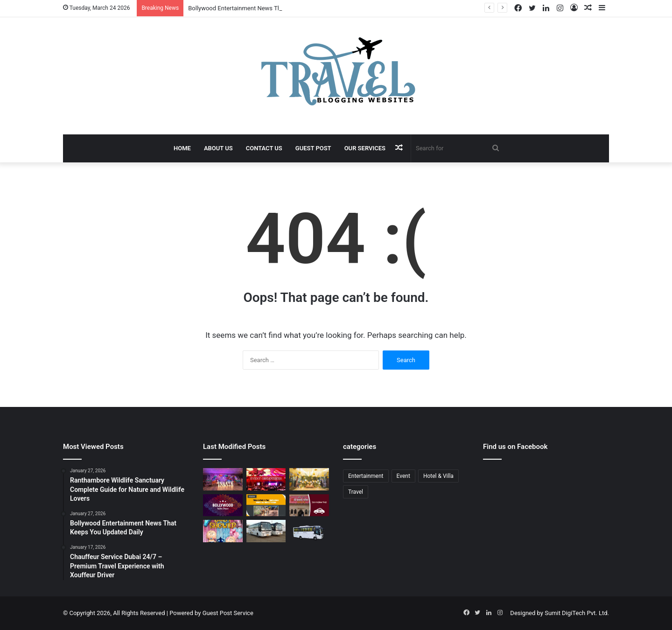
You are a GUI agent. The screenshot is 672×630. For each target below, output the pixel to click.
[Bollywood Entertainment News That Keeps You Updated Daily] (223, 505)
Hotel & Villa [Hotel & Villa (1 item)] (438, 476)
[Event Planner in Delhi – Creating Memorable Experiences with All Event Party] (223, 479)
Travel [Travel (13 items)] (356, 492)
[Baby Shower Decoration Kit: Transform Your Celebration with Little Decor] (223, 531)
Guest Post (313, 148)
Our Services (365, 148)
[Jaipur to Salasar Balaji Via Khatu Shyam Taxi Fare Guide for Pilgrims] (309, 505)
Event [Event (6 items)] (403, 476)
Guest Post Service (228, 613)
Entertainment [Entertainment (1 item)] (366, 476)
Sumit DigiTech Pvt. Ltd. (577, 613)
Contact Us (264, 148)
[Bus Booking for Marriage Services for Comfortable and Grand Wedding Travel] (266, 531)
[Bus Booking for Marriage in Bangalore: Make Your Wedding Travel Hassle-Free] (309, 533)
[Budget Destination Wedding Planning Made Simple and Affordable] (309, 479)
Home (182, 148)
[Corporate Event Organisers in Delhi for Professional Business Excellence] (266, 479)
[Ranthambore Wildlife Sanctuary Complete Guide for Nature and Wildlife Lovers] (266, 505)
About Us (218, 148)
